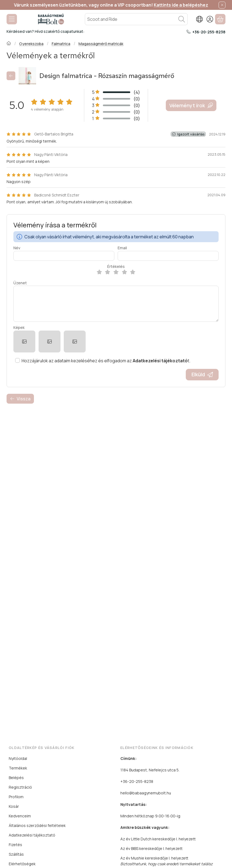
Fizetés (15, 845)
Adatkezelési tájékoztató (32, 835)
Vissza (20, 399)
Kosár (14, 806)
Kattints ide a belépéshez (181, 5)
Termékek (18, 768)
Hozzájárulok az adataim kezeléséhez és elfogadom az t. (106, 361)
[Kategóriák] (12, 19)
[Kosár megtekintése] (220, 19)
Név (17, 248)
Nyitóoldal (18, 758)
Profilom (16, 797)
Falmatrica (61, 44)
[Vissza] (11, 76)
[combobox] (136, 19)
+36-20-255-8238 (209, 32)
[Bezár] (222, 5)
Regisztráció (20, 787)
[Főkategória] (9, 44)
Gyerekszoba (31, 44)
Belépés (16, 778)
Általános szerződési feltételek (37, 825)
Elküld (202, 374)
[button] (24, 342)
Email (122, 248)
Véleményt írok (191, 105)
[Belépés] (210, 19)
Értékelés (116, 267)
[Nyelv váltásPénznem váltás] (199, 19)
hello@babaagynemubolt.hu (146, 793)
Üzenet (20, 283)
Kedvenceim (20, 816)
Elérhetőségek (22, 864)
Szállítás (16, 854)
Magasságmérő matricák (101, 44)
